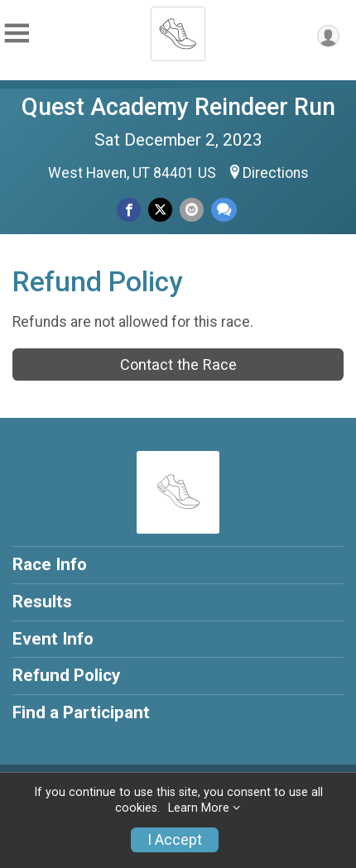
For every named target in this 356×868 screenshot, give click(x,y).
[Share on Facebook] (129, 210)
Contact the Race (178, 364)
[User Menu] (328, 36)
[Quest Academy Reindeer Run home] (178, 29)
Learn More (199, 808)
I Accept (175, 840)
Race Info (50, 564)
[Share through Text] (224, 210)
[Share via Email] (192, 210)
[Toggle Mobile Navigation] (17, 34)
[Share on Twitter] (160, 210)
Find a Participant (81, 712)
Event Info (53, 639)
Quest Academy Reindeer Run (178, 107)
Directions (276, 173)
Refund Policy (66, 675)
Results (42, 602)
